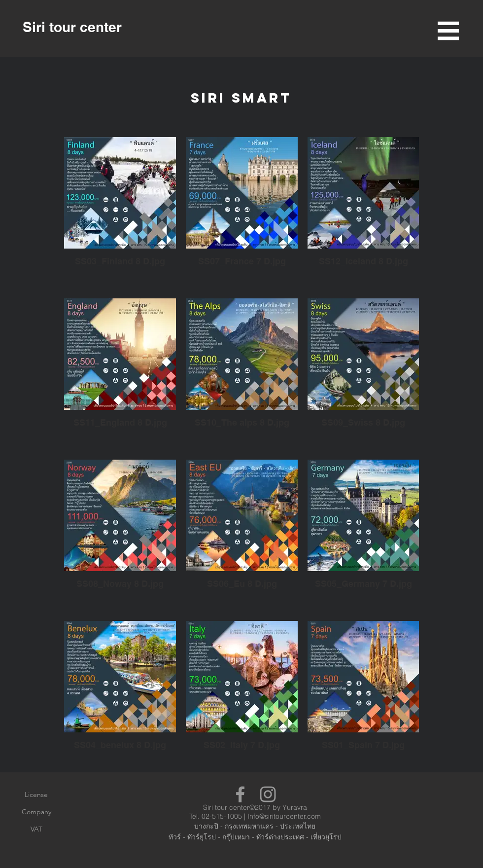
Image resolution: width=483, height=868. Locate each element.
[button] (448, 31)
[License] (36, 795)
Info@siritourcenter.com (284, 816)
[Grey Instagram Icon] (268, 794)
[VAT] (36, 830)
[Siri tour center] (72, 27)
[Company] (36, 812)
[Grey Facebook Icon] (240, 794)
